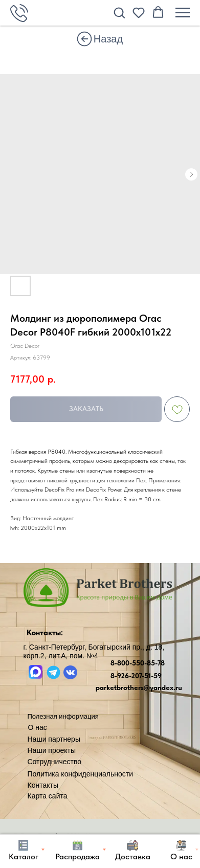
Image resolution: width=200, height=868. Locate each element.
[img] (84, 39)
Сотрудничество (54, 762)
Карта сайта (48, 796)
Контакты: (45, 633)
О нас (38, 727)
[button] (119, 12)
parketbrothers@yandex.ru (139, 687)
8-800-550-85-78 (138, 663)
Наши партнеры (54, 739)
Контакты (43, 785)
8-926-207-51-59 (136, 676)
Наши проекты (52, 750)
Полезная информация (63, 716)
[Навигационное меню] (183, 13)
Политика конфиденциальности (81, 774)
